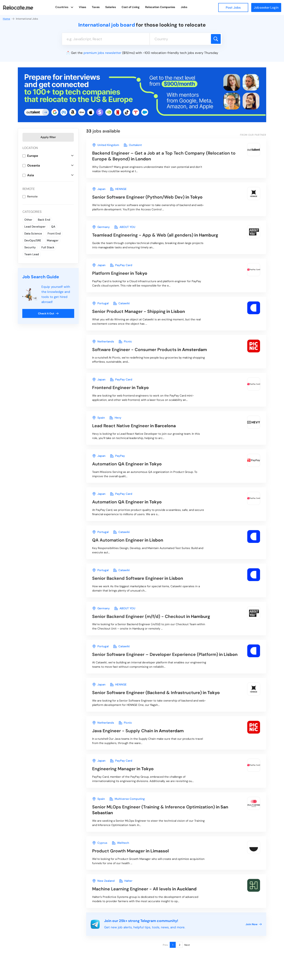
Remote (32, 196)
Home (9, 19)
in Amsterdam (150, 350)
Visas (83, 7)
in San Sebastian (160, 810)
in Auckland (144, 890)
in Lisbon (139, 312)
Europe (33, 156)
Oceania (34, 165)
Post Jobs (233, 7)
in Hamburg (155, 235)
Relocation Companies (160, 7)
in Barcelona (134, 426)
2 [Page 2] (180, 945)
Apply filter (48, 137)
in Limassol (130, 851)
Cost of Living (131, 7)
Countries (62, 7)
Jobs (184, 7)
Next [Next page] (187, 945)
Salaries (111, 7)
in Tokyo (147, 197)
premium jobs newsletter (102, 53)
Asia (31, 175)
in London (164, 156)
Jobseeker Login (266, 7)
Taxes (96, 7)
